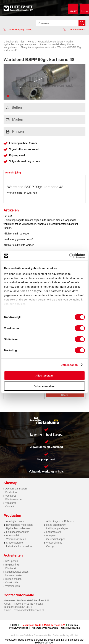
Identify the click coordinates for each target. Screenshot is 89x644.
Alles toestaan (44, 376)
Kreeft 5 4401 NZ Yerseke (29, 604)
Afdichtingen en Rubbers (60, 521)
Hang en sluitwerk (56, 525)
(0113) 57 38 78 (23, 607)
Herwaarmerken (14, 575)
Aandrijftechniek (15, 521)
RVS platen (12, 561)
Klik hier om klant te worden (19, 245)
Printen (15, 131)
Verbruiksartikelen (16, 539)
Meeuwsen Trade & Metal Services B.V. (44, 625)
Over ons (73, 625)
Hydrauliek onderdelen (50, 42)
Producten (11, 492)
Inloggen (73, 11)
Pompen (51, 536)
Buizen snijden (13, 579)
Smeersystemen (15, 543)
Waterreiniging (54, 543)
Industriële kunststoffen (19, 546)
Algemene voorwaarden (45, 628)
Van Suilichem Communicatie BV (36, 635)
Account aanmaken (16, 489)
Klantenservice (14, 499)
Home (31, 42)
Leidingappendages (57, 528)
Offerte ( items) (74, 30)
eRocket (74, 635)
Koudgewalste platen (17, 572)
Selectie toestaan (45, 386)
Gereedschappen (56, 539)
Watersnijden (13, 586)
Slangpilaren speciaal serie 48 (37, 47)
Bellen (14, 107)
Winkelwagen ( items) (18, 30)
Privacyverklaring (19, 628)
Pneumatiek (13, 536)
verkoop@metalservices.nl (29, 610)
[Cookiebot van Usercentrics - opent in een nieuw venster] (69, 256)
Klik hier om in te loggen (17, 234)
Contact (10, 506)
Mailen (14, 119)
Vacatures (11, 496)
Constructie (12, 582)
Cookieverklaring (71, 628)
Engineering (12, 565)
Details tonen (69, 365)
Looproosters (54, 532)
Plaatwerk (11, 568)
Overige (51, 546)
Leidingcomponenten (18, 532)
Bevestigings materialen (19, 525)
